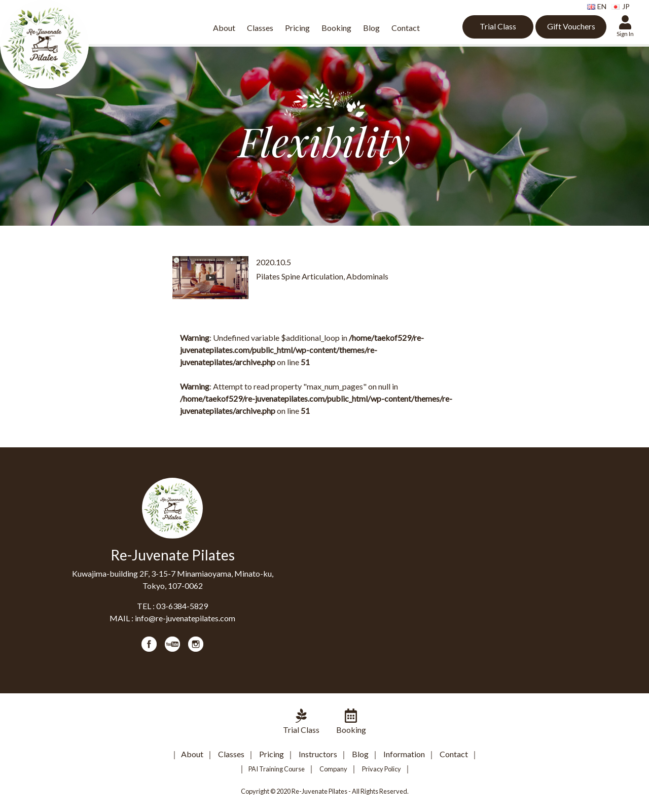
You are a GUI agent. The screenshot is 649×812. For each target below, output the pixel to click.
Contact (406, 28)
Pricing (297, 28)
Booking (336, 28)
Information (404, 754)
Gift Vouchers (571, 26)
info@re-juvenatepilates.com (185, 618)
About (224, 28)
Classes (260, 28)
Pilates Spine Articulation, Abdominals (322, 276)
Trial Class (498, 26)
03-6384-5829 (182, 606)
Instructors (318, 754)
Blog (371, 28)
